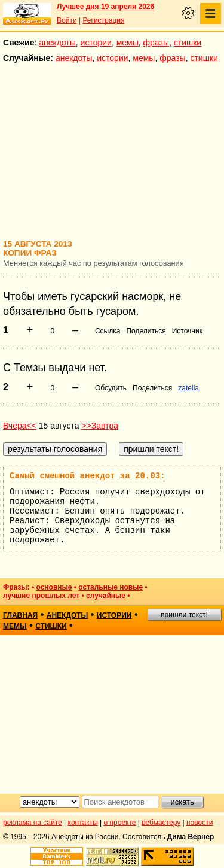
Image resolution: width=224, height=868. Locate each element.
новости (200, 823)
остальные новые (111, 587)
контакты (83, 823)
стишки (188, 43)
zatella (188, 388)
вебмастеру (161, 823)
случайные (106, 596)
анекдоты (57, 43)
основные (54, 587)
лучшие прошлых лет (41, 596)
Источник (187, 331)
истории (96, 43)
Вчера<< (20, 426)
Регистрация (103, 20)
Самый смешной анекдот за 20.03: (87, 476)
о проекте (120, 823)
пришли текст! (184, 615)
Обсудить (111, 388)
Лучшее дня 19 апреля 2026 (105, 7)
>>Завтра (100, 426)
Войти (67, 20)
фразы (156, 43)
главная (20, 615)
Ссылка (108, 331)
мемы (128, 43)
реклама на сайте (33, 823)
